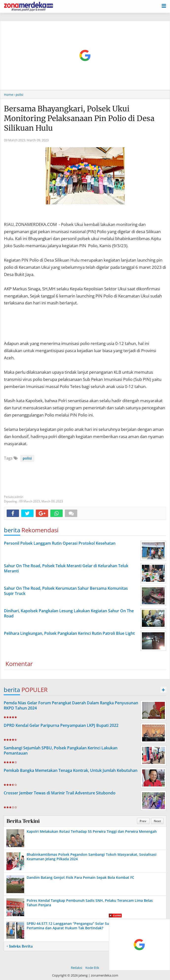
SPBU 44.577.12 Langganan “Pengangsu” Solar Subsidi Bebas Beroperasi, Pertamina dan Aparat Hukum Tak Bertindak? (88, 926)
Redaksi (76, 968)
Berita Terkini (23, 821)
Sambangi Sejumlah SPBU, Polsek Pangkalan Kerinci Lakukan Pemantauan (61, 750)
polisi (27, 458)
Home (9, 95)
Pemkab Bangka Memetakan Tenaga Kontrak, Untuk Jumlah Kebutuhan (71, 770)
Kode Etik (92, 968)
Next (157, 821)
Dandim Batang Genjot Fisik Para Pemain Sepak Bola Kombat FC (80, 877)
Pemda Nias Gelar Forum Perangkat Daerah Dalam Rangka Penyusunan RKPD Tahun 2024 (71, 705)
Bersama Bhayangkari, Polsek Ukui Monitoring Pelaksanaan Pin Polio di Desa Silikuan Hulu (79, 118)
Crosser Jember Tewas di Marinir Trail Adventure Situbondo (60, 793)
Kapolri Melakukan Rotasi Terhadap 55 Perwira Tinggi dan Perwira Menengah (92, 831)
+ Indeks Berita (19, 946)
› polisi (19, 95)
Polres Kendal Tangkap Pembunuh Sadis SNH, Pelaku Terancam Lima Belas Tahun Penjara (90, 903)
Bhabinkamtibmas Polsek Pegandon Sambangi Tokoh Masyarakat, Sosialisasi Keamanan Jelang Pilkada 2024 (92, 857)
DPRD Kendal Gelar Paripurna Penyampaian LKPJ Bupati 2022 (61, 725)
